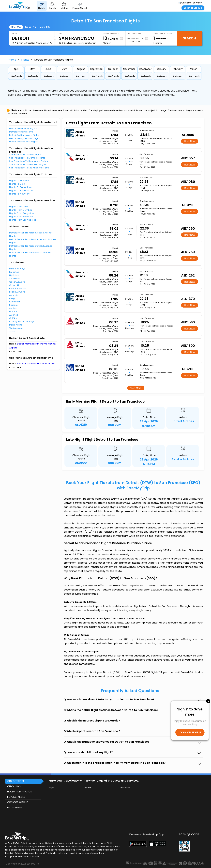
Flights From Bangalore (22, 213)
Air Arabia (15, 279)
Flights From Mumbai (21, 210)
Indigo (13, 298)
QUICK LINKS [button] (14, 786)
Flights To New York (20, 194)
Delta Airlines (16, 325)
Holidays (125, 788)
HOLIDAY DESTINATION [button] (20, 792)
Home (12, 60)
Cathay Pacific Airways (22, 321)
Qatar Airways (17, 282)
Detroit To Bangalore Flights (24, 135)
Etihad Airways (17, 269)
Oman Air (14, 285)
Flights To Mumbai (19, 181)
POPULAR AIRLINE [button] (16, 797)
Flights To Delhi (17, 184)
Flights (25, 60)
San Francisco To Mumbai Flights (27, 158)
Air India (14, 295)
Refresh (17, 76)
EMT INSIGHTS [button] (15, 807)
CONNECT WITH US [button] (18, 802)
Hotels (88, 788)
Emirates (14, 272)
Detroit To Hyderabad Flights (25, 138)
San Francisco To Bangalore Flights (29, 161)
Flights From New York (21, 217)
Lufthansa (15, 302)
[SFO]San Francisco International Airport (78, 43)
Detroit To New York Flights (24, 142)
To (60, 34)
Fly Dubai (14, 275)
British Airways (17, 292)
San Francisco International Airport (36, 364)
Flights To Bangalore (20, 187)
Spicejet (14, 305)
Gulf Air (13, 312)
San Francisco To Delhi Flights (25, 155)
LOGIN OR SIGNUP (190, 732)
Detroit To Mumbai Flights (23, 128)
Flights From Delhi (19, 207)
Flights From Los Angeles (23, 220)
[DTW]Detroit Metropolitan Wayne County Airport (32, 43)
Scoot (12, 331)
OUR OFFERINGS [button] (16, 781)
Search (189, 38)
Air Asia (13, 308)
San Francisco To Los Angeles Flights (29, 168)
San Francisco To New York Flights (28, 164)
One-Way (16, 27)
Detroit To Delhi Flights (21, 132)
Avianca (14, 315)
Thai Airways (16, 328)
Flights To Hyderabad (21, 190)
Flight (51, 788)
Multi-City (45, 27)
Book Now (190, 141)
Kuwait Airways (18, 288)
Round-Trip (31, 27)
